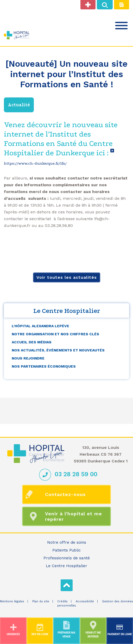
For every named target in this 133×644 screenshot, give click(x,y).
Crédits (62, 601)
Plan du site (41, 601)
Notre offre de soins (67, 542)
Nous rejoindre (28, 358)
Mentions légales (12, 601)
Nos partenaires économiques (44, 366)
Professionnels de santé (67, 558)
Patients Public (66, 550)
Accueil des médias (32, 342)
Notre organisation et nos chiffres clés (55, 334)
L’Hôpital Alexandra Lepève (40, 326)
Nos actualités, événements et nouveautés (58, 350)
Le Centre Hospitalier (66, 566)
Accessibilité (85, 601)
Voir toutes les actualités (67, 277)
